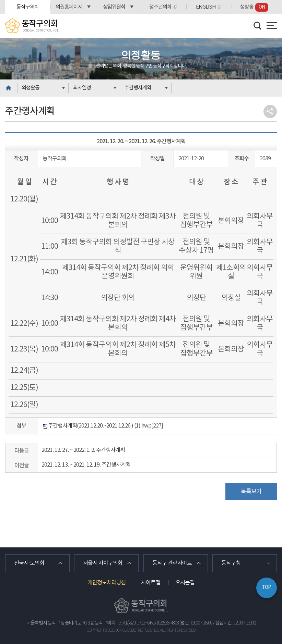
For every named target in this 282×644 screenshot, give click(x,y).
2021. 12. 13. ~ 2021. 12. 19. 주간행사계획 (86, 465)
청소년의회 (160, 7)
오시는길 (185, 583)
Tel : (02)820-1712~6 (133, 623)
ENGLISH (206, 7)
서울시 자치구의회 (103, 563)
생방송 (254, 7)
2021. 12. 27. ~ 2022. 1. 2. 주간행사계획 (83, 450)
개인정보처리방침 (107, 583)
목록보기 (251, 492)
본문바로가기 (0, 0)
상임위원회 (114, 7)
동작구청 (231, 563)
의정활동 (31, 88)
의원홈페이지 (69, 7)
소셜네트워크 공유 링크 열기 (270, 112)
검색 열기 (258, 26)
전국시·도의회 (29, 563)
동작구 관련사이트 (172, 563)
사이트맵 (151, 583)
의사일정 (82, 88)
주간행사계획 (138, 88)
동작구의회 (28, 7)
